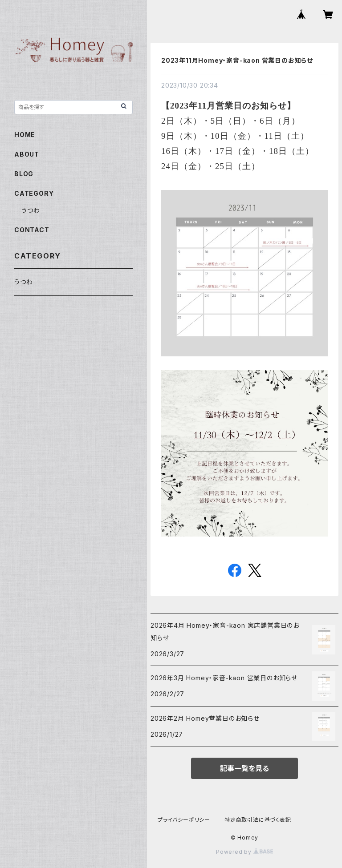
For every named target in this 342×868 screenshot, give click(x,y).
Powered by (244, 852)
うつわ (31, 210)
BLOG (24, 174)
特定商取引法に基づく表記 (258, 820)
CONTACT (32, 230)
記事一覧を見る (244, 768)
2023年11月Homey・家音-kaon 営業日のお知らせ (237, 60)
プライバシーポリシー (184, 820)
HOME (25, 135)
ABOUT (27, 154)
